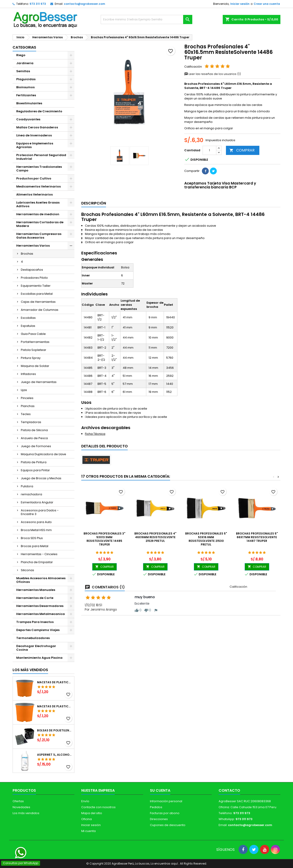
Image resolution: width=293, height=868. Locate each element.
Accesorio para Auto (36, 522)
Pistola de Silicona (34, 430)
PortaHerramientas (35, 342)
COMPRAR (242, 150)
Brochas (27, 254)
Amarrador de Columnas (40, 310)
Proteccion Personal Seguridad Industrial (41, 157)
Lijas (24, 390)
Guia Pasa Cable (33, 334)
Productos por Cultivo (34, 178)
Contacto (229, 790)
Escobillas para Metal (37, 294)
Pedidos (156, 807)
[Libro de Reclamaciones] (147, 835)
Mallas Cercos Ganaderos (37, 127)
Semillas (23, 71)
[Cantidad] (209, 150)
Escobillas (28, 318)
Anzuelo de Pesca (34, 438)
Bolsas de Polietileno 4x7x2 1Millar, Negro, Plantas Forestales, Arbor (55, 730)
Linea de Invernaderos (34, 135)
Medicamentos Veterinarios (38, 186)
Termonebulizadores (33, 638)
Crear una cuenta (267, 4)
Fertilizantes (26, 95)
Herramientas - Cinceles (39, 554)
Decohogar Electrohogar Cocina (36, 648)
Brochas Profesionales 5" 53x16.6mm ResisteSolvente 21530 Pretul (206, 539)
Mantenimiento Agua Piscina (39, 658)
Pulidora (27, 486)
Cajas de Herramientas (38, 302)
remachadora (31, 494)
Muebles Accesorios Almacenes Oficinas (41, 580)
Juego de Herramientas (39, 382)
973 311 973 (38, 4)
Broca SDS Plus (32, 538)
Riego (21, 55)
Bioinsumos (25, 87)
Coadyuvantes (28, 119)
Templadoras (31, 422)
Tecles (26, 414)
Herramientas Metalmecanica (41, 614)
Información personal (166, 801)
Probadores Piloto (34, 278)
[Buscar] (146, 19)
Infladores (28, 374)
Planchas (28, 406)
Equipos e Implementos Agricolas (35, 145)
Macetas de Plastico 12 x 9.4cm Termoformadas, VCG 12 (55, 682)
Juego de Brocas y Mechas (41, 478)
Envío (85, 801)
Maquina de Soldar (35, 366)
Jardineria (25, 63)
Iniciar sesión (240, 4)
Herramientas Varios (33, 246)
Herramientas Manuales (36, 590)
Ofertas (18, 801)
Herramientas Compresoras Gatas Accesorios (39, 236)
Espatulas (28, 326)
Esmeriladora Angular (37, 502)
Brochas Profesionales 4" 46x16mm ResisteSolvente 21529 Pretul (155, 537)
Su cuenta (160, 790)
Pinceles (27, 398)
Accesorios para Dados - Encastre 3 (40, 512)
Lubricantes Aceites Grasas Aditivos (38, 204)
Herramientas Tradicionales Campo (39, 169)
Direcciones (159, 819)
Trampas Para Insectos (35, 622)
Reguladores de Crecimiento (39, 111)
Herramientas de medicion (38, 214)
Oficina (87, 819)
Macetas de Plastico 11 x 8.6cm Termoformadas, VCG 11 (55, 706)
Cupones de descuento (168, 825)
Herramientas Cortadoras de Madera (40, 224)
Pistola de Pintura (34, 462)
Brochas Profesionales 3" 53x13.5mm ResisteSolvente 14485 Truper (104, 539)
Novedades (21, 807)
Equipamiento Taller (36, 286)
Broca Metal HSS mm (36, 530)
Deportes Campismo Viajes (38, 630)
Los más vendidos (30, 670)
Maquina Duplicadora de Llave (43, 454)
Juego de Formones (36, 446)
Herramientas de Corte (35, 598)
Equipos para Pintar (35, 470)
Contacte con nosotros (98, 807)
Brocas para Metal (35, 546)
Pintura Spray (31, 358)
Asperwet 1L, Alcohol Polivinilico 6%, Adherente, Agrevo (55, 755)
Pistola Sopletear (34, 350)
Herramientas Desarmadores (40, 606)
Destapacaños (32, 270)
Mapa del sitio (92, 813)
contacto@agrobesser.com (84, 4)
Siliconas (27, 570)
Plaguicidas (26, 79)
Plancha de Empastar (37, 562)
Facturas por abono (165, 813)
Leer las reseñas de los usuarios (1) (213, 74)
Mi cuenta (88, 831)
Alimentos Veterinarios (34, 194)
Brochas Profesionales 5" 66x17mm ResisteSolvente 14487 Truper (257, 537)
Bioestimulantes (29, 103)
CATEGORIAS (24, 47)
